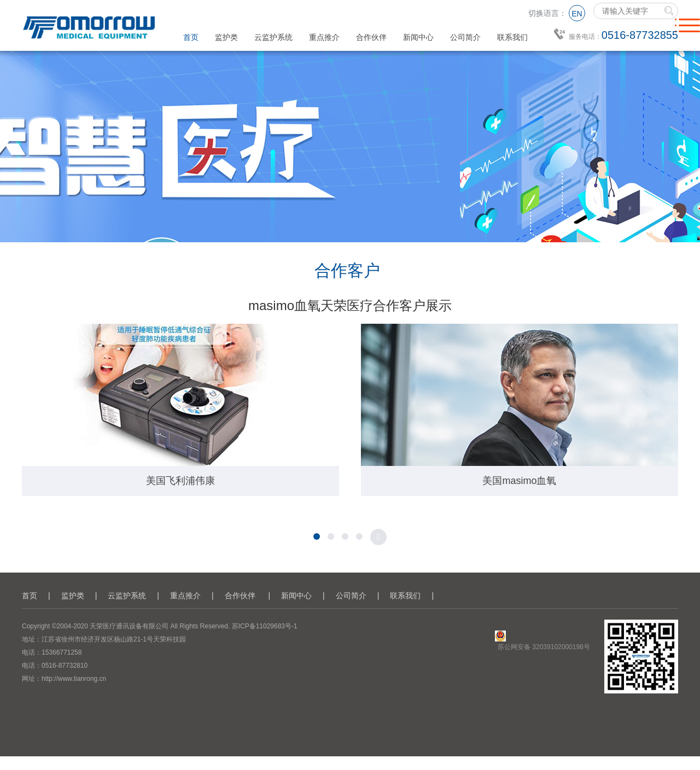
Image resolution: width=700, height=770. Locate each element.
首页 (191, 37)
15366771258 (62, 652)
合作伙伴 (371, 37)
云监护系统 (273, 37)
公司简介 (465, 37)
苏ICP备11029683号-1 (265, 626)
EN (577, 14)
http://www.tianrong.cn (74, 679)
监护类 (226, 37)
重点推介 (324, 37)
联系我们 (512, 37)
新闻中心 (418, 37)
